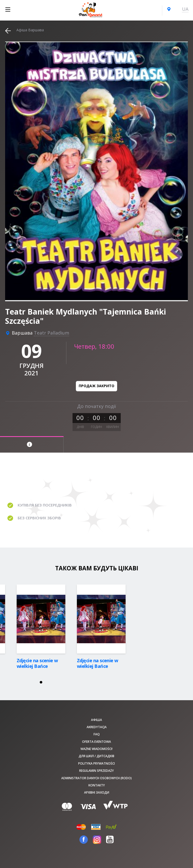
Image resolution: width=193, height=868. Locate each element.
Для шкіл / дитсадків (96, 756)
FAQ (97, 734)
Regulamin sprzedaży (96, 771)
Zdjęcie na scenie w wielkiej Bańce (37, 663)
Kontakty (97, 785)
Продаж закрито (96, 386)
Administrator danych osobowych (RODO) (96, 778)
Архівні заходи (97, 792)
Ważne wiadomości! (96, 749)
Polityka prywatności (96, 763)
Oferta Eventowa (96, 742)
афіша (96, 720)
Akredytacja (97, 727)
